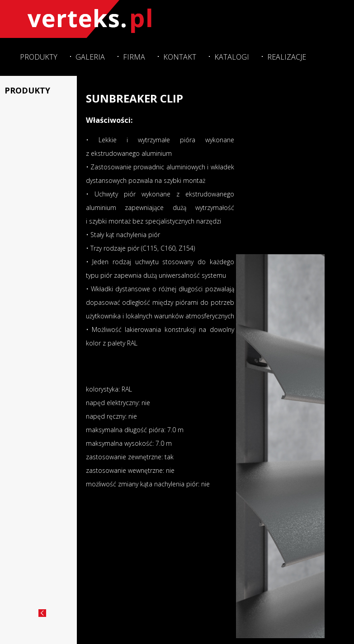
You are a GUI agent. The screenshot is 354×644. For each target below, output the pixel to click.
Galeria (90, 57)
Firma (134, 57)
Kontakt (180, 57)
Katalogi (232, 57)
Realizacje (287, 57)
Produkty (39, 57)
